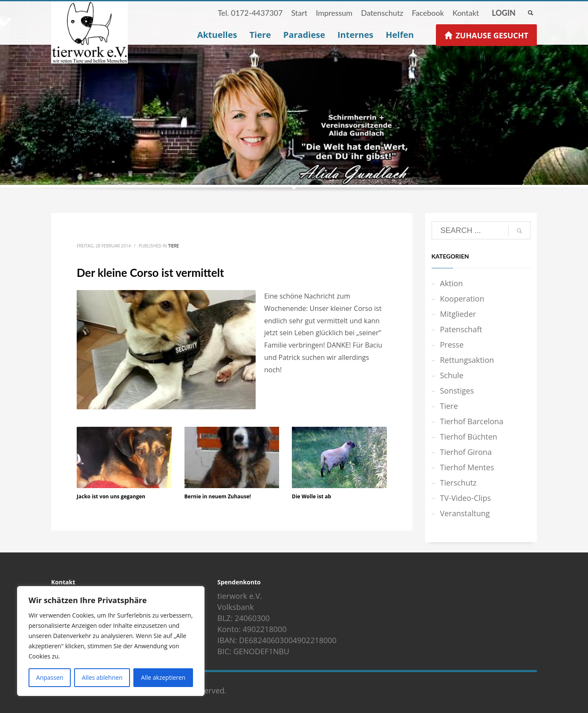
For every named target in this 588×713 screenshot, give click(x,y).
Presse (452, 345)
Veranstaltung (465, 513)
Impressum (334, 13)
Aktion (452, 283)
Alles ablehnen (102, 677)
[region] (111, 641)
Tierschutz (458, 483)
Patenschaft (461, 329)
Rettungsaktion (467, 360)
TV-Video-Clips (465, 498)
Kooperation (462, 299)
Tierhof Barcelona (472, 421)
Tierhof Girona (466, 452)
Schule (452, 375)
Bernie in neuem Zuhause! (218, 496)
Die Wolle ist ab (311, 496)
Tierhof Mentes (467, 467)
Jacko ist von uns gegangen (111, 496)
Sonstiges (457, 391)
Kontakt (466, 13)
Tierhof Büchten (469, 437)
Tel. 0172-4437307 (250, 13)
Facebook (428, 13)
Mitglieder (458, 314)
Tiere (173, 246)
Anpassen (50, 677)
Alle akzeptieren (163, 677)
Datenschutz (382, 13)
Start (299, 13)
